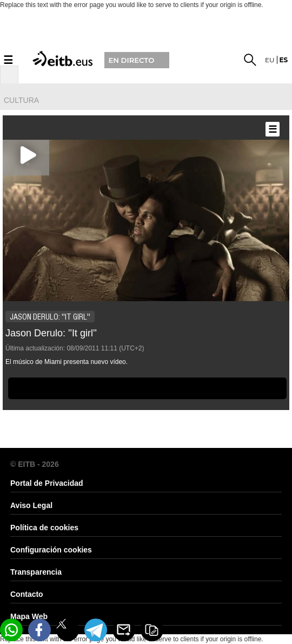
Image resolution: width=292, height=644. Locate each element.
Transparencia (36, 572)
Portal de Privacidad (47, 483)
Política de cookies (44, 528)
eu (270, 60)
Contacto (27, 594)
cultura (21, 100)
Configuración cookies (51, 550)
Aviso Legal (31, 505)
